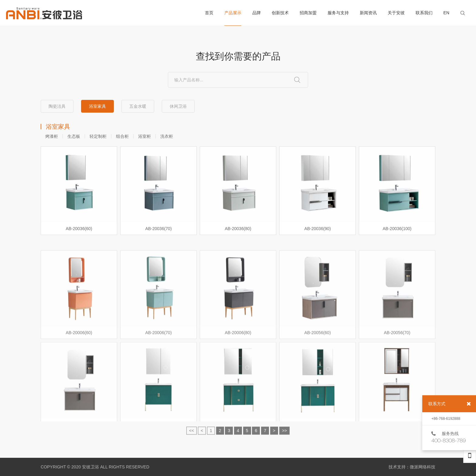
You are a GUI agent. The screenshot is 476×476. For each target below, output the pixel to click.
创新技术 (280, 13)
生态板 (74, 136)
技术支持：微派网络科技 (412, 467)
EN (446, 13)
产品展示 (233, 18)
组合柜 (122, 136)
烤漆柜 (52, 136)
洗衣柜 (167, 136)
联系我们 (424, 13)
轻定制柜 (98, 136)
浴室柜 (144, 136)
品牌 (257, 13)
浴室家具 (97, 106)
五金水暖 (138, 106)
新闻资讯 (368, 13)
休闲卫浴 (178, 106)
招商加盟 (308, 13)
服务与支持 (338, 13)
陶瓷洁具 (57, 106)
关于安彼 (396, 13)
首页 (209, 13)
